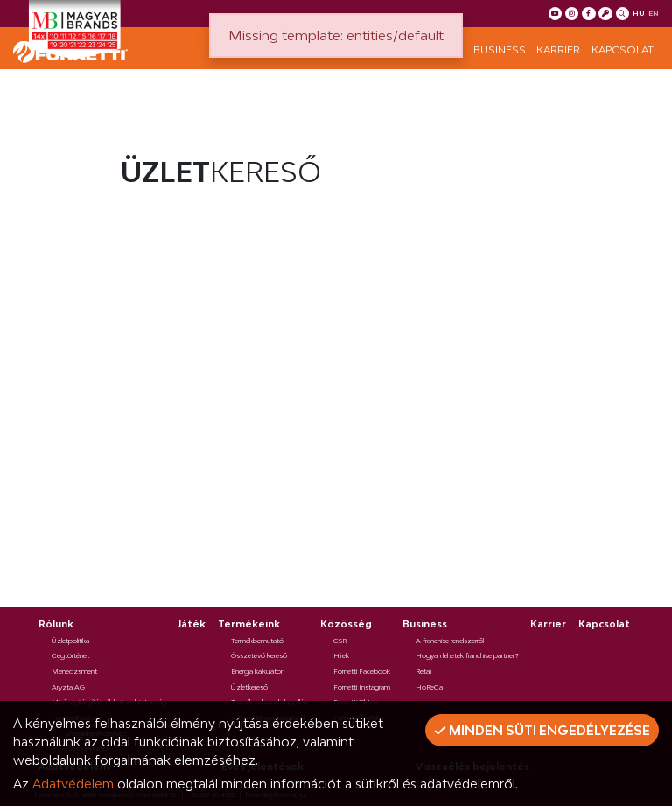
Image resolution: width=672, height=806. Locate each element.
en (654, 13)
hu (639, 13)
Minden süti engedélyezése (542, 730)
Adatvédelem (73, 784)
